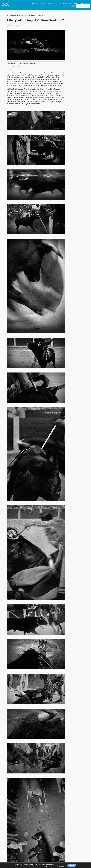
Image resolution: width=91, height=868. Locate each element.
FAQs (72, 6)
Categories (49, 3)
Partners (60, 3)
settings (61, 866)
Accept (72, 865)
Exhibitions (75, 3)
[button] (8, 25)
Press (86, 3)
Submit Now (82, 6)
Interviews (67, 3)
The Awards (35, 3)
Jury (55, 3)
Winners (42, 3)
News (81, 3)
